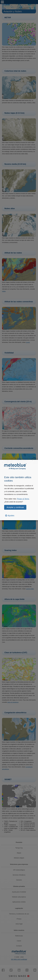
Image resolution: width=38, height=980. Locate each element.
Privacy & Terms (23, 499)
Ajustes (10, 516)
